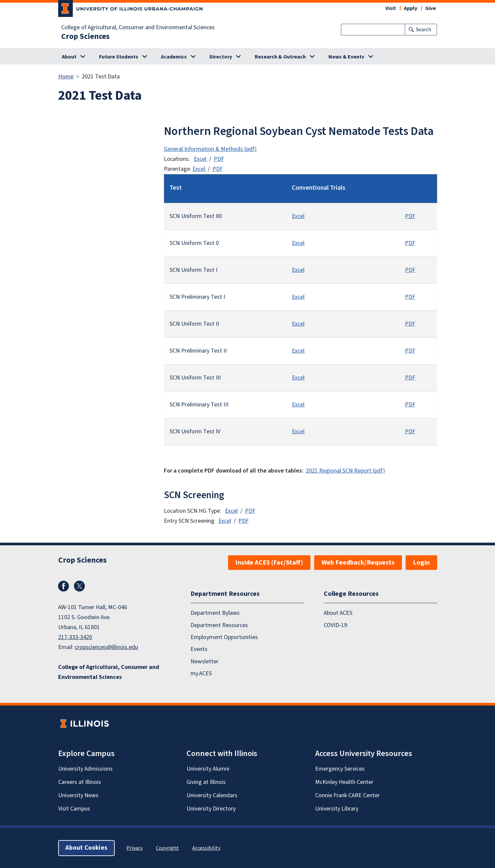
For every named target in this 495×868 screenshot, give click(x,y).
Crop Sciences (85, 37)
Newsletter (204, 661)
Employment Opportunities (224, 637)
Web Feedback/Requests (358, 563)
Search (424, 30)
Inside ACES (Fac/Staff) (269, 563)
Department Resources (219, 625)
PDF (219, 159)
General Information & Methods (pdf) (210, 149)
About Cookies (86, 848)
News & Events (346, 57)
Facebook (63, 586)
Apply (411, 8)
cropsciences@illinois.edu (106, 647)
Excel (200, 159)
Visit (391, 8)
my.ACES (201, 673)
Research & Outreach (280, 57)
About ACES (338, 613)
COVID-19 (335, 625)
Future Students (119, 57)
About (69, 57)
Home (66, 77)
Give (431, 8)
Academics (174, 57)
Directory (221, 57)
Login (421, 563)
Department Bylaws (215, 613)
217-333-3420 (75, 637)
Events (199, 649)
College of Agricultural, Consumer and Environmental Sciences (138, 28)
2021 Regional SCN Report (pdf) (345, 471)
